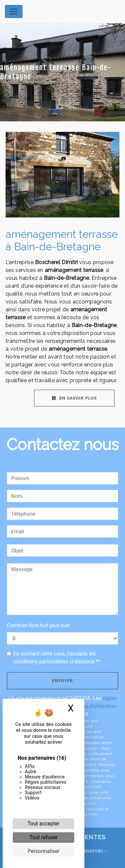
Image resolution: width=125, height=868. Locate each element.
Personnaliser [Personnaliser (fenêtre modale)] (44, 851)
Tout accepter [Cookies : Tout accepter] (44, 824)
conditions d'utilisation (90, 706)
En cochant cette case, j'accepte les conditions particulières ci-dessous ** (57, 658)
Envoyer (62, 681)
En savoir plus (74, 398)
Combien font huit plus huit (38, 625)
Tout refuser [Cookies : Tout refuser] (44, 837)
